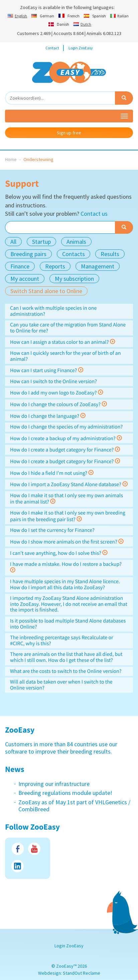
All (13, 242)
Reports (55, 266)
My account (25, 279)
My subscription (74, 279)
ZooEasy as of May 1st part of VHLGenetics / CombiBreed (74, 806)
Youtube (34, 849)
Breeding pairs (28, 254)
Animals (76, 242)
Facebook (18, 849)
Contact (52, 48)
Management (98, 266)
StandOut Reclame (82, 973)
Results (110, 254)
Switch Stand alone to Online (46, 291)
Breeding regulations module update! (65, 793)
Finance (20, 266)
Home (11, 159)
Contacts (74, 254)
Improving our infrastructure (54, 784)
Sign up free (69, 133)
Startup (41, 242)
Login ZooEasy (81, 48)
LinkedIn (18, 866)
